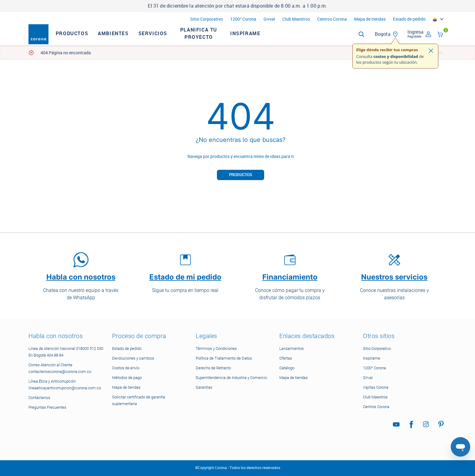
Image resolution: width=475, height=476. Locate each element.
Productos (82, 39)
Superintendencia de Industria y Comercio (231, 378)
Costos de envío (126, 368)
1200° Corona (243, 19)
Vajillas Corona (376, 387)
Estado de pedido (409, 19)
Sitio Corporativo (207, 19)
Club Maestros (296, 19)
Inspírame (256, 39)
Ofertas (286, 358)
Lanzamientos (292, 349)
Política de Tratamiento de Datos (224, 358)
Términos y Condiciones (216, 349)
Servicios (163, 39)
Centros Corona (332, 19)
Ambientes (123, 39)
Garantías (204, 387)
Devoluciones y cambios (133, 358)
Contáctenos (39, 398)
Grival (269, 19)
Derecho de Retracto (213, 368)
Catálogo (287, 368)
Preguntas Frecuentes (47, 407)
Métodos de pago (127, 378)
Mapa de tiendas (370, 19)
